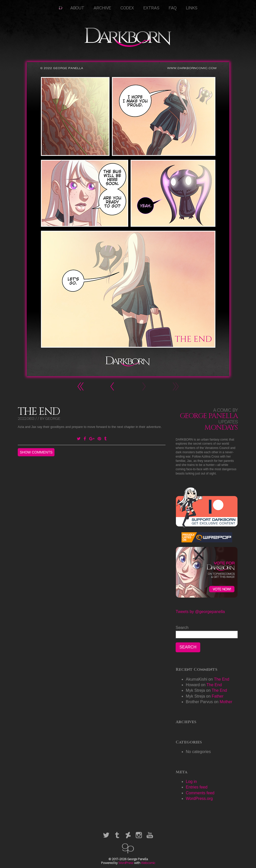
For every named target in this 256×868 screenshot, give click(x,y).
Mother (226, 702)
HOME (61, 8)
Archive (102, 8)
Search (182, 628)
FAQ (172, 8)
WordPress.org (199, 798)
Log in (191, 782)
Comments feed (200, 793)
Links (191, 8)
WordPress (126, 863)
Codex (127, 8)
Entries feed (197, 787)
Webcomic (148, 863)
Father (217, 696)
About (77, 8)
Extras (151, 8)
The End (222, 679)
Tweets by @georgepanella (200, 612)
